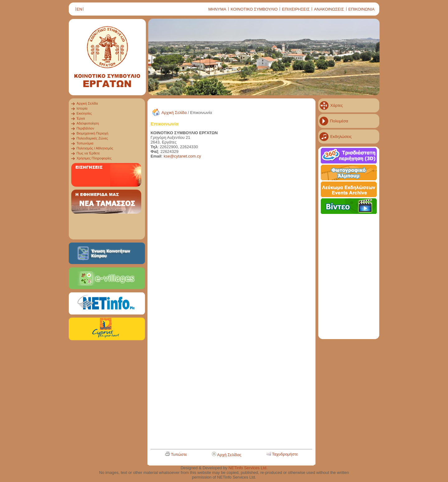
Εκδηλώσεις (341, 137)
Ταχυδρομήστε (285, 454)
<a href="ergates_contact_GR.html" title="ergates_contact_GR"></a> (224, 305)
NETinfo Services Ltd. (248, 468)
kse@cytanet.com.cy (182, 156)
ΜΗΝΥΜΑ (217, 9)
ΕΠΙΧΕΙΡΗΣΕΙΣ (296, 9)
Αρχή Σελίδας (229, 455)
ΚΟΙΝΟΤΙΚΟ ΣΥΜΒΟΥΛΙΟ (254, 9)
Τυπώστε (179, 454)
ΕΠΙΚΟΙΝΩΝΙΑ (362, 9)
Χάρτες (337, 105)
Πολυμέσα (339, 121)
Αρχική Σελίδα (174, 113)
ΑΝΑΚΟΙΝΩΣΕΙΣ (329, 9)
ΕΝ (79, 9)
